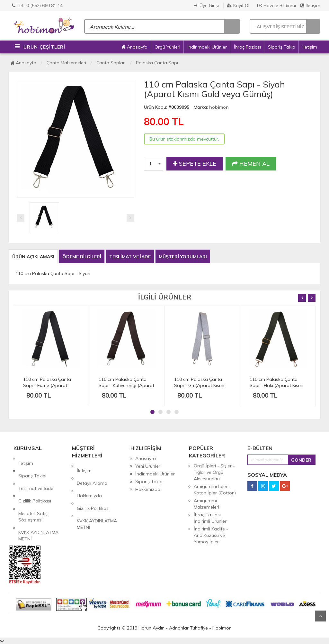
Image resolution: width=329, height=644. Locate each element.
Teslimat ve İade (36, 474)
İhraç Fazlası (247, 47)
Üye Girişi (207, 5)
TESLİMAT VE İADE (130, 257)
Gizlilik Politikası (35, 482)
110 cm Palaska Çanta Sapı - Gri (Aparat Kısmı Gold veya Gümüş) (199, 385)
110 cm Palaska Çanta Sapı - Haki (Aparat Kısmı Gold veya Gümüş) (276, 385)
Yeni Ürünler (148, 466)
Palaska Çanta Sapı (157, 63)
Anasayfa (134, 47)
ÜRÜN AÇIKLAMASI (33, 257)
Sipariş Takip (282, 47)
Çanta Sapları (111, 63)
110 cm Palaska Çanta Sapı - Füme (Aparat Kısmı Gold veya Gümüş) (49, 385)
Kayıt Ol (238, 5)
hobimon (219, 107)
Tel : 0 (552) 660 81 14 (37, 5)
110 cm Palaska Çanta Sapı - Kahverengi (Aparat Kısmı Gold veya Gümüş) (126, 385)
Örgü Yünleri (167, 47)
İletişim (310, 5)
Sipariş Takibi (32, 466)
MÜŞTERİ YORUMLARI (183, 257)
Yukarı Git (320, 616)
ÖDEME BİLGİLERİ (82, 257)
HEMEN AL (251, 164)
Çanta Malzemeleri (66, 63)
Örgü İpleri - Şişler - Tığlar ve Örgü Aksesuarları (214, 472)
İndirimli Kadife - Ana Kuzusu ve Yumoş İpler (211, 535)
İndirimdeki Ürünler (207, 47)
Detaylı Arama (92, 474)
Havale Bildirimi (277, 5)
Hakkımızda (89, 481)
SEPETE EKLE (195, 164)
